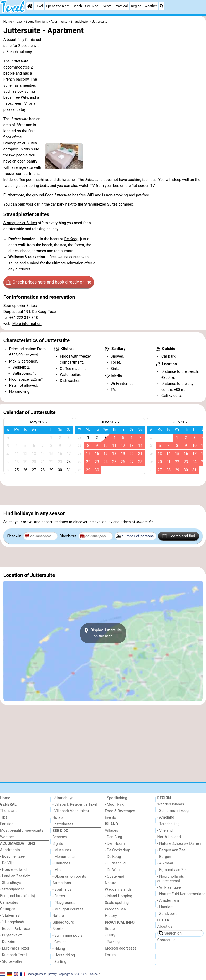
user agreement (37, 974)
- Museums (62, 850)
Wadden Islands (118, 890)
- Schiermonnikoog (173, 811)
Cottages (8, 909)
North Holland (169, 837)
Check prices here (49, 282)
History (111, 916)
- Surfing (60, 962)
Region (136, 6)
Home (5, 798)
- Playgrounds (64, 903)
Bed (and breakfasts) (18, 896)
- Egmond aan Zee (172, 870)
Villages (112, 830)
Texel (39, 6)
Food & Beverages (120, 811)
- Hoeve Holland (13, 870)
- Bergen (164, 857)
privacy (53, 974)
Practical (121, 6)
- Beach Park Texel (15, 929)
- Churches (61, 863)
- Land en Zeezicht (15, 876)
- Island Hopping (119, 896)
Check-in (15, 536)
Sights (58, 844)
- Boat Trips (62, 890)
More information (27, 324)
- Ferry (110, 935)
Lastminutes (63, 824)
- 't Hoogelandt (12, 922)
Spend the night (58, 6)
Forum (110, 955)
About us (165, 927)
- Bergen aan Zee (171, 850)
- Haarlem (166, 907)
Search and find (179, 536)
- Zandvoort (167, 914)
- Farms (59, 896)
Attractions (62, 883)
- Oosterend (115, 876)
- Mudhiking (115, 805)
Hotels (58, 818)
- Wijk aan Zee (169, 887)
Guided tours (63, 922)
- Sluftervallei (11, 961)
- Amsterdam (168, 901)
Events (106, 6)
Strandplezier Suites (20, 143)
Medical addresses (121, 948)
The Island (9, 811)
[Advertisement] (103, 495)
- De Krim (8, 942)
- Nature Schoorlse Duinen (179, 844)
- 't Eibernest (10, 916)
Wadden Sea (115, 909)
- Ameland (166, 817)
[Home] (30, 6)
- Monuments (64, 857)
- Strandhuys (10, 883)
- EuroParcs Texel (14, 948)
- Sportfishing (116, 798)
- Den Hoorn (115, 844)
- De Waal (113, 870)
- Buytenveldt (11, 935)
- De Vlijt (7, 863)
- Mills (58, 870)
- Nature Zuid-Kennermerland (182, 894)
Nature (58, 916)
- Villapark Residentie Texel (75, 805)
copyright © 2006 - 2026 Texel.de (79, 974)
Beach (77, 6)
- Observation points (69, 876)
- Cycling (60, 942)
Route (110, 929)
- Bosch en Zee (12, 856)
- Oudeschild (115, 863)
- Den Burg (114, 837)
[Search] (162, 6)
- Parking (112, 942)
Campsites (9, 902)
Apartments (10, 850)
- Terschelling (169, 824)
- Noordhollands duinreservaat (171, 879)
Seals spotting (117, 903)
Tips (4, 817)
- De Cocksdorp (118, 850)
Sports (58, 929)
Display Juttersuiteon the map (103, 633)
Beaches (60, 837)
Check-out (68, 536)
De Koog (71, 239)
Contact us (166, 940)
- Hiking (59, 949)
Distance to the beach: (180, 372)
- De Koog (113, 857)
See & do (92, 6)
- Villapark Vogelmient (71, 811)
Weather (151, 6)
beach (47, 245)
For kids (7, 824)
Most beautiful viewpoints (22, 830)
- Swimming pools (68, 936)
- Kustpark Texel (13, 955)
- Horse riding (64, 955)
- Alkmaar (165, 863)
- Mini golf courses (68, 909)
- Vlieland (165, 830)
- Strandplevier (12, 889)
